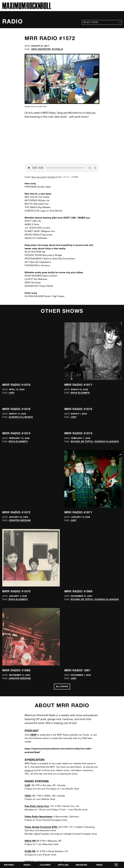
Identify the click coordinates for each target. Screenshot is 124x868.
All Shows (62, 686)
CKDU (28, 796)
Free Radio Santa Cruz (37, 806)
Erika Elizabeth (80, 393)
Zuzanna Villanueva (21, 417)
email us (29, 770)
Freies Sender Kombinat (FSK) (41, 827)
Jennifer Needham (20, 520)
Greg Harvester (41, 49)
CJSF (27, 785)
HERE (33, 735)
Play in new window (39, 177)
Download (51, 177)
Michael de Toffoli (82, 441)
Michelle (57, 49)
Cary (12, 393)
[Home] (27, 8)
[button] (116, 865)
